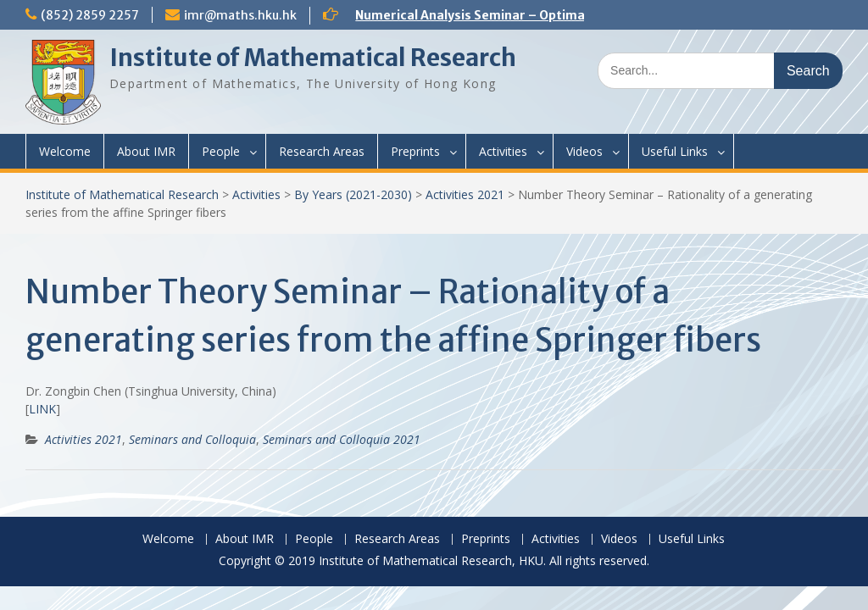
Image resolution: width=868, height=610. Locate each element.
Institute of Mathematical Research (313, 58)
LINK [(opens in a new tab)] (42, 409)
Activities (503, 151)
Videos (584, 151)
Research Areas (322, 151)
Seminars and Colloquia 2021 (342, 439)
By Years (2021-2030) (353, 194)
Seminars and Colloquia (192, 439)
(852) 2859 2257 (90, 15)
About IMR (146, 151)
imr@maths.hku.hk (240, 15)
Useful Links (675, 151)
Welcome (65, 151)
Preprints (415, 151)
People (221, 151)
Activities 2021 (465, 194)
